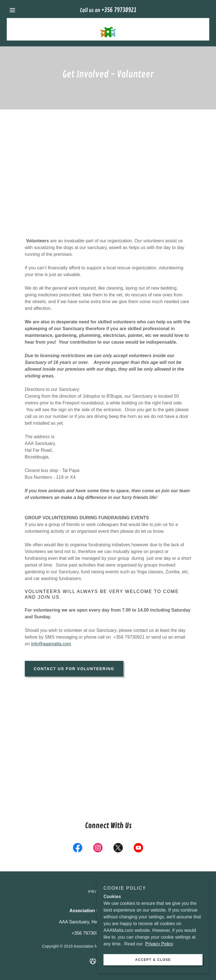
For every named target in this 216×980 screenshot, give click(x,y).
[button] (22, 10)
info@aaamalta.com (51, 644)
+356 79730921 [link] (119, 10)
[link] (108, 29)
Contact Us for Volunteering (74, 669)
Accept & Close (153, 960)
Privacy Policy (159, 944)
